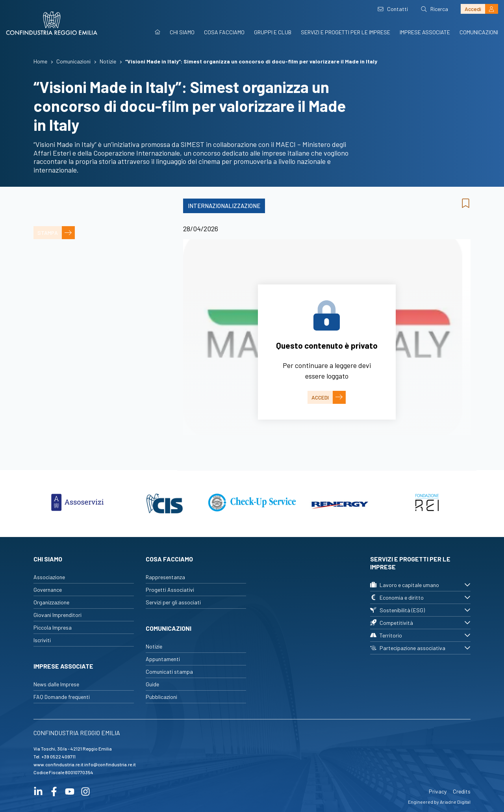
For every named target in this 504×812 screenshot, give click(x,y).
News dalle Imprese (56, 684)
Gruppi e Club (273, 32)
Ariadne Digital (455, 802)
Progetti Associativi (170, 590)
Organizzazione (51, 602)
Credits (462, 791)
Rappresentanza (165, 577)
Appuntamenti (163, 659)
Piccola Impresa (53, 627)
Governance (48, 590)
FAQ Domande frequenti (62, 697)
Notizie (154, 646)
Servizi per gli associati (173, 602)
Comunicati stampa (169, 672)
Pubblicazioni (161, 697)
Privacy (438, 791)
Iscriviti (42, 640)
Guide (152, 684)
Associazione (49, 577)
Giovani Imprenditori (57, 615)
